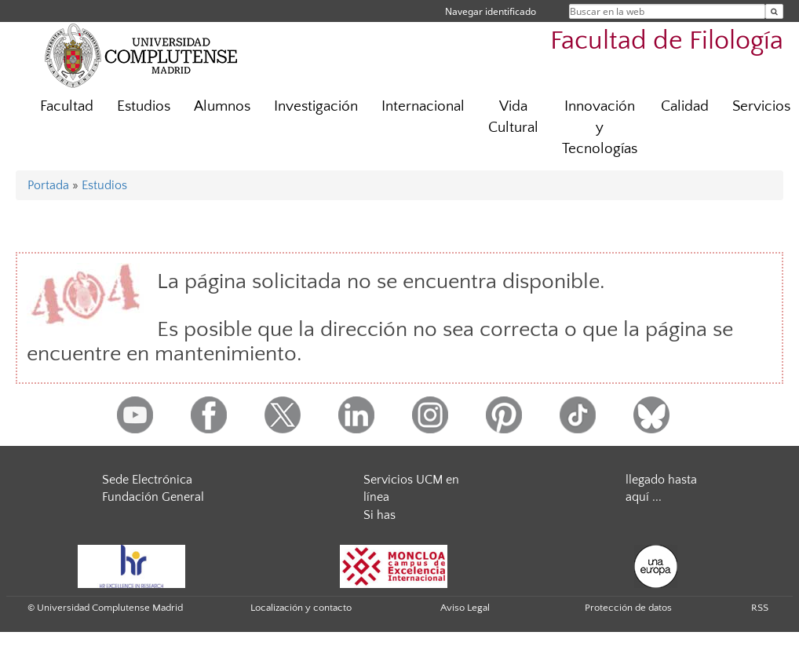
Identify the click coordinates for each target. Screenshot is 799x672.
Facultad (67, 106)
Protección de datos (628, 608)
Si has (379, 515)
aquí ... (644, 497)
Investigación (316, 106)
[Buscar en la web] (774, 11)
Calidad (685, 106)
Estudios (144, 106)
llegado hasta (661, 480)
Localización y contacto (301, 608)
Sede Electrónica (147, 480)
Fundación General (153, 497)
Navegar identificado (491, 11)
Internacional (423, 106)
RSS (760, 608)
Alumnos (222, 106)
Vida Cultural (513, 117)
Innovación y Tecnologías (600, 128)
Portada (48, 185)
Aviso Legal (465, 608)
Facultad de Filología (667, 41)
